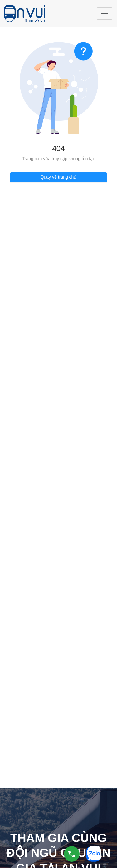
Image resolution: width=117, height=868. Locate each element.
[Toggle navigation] (105, 13)
